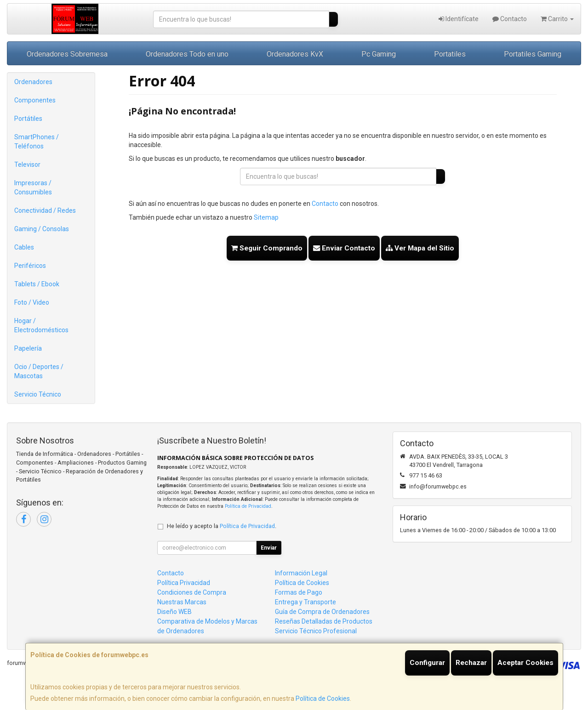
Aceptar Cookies (525, 663)
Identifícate (459, 19)
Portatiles (450, 54)
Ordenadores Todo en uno (187, 54)
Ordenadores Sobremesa (67, 54)
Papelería (28, 348)
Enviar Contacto (344, 248)
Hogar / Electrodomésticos (41, 325)
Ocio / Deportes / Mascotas (39, 371)
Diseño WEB (174, 612)
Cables (24, 247)
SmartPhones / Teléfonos (37, 142)
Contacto (510, 19)
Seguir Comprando (267, 248)
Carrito (557, 19)
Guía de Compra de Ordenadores (322, 612)
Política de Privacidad (248, 506)
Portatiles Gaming (533, 54)
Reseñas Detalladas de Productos (324, 621)
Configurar (427, 663)
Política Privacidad (184, 583)
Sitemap (266, 217)
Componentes (35, 100)
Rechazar (471, 663)
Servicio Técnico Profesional (316, 631)
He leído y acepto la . (222, 526)
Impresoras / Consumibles (33, 187)
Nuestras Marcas (182, 602)
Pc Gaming (379, 54)
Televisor (27, 165)
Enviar (269, 548)
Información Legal (301, 573)
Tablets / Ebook (37, 284)
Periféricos (30, 266)
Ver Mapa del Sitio (420, 248)
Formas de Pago (299, 592)
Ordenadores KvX (295, 54)
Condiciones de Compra (192, 592)
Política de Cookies (323, 699)
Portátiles (28, 119)
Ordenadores (33, 82)
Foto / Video (32, 302)
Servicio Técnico (38, 394)
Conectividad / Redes (45, 210)
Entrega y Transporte (305, 602)
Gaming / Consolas (42, 229)
